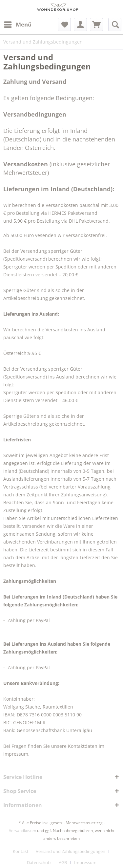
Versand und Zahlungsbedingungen (71, 851)
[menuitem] (17, 25)
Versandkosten (22, 831)
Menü (18, 24)
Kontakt (21, 851)
